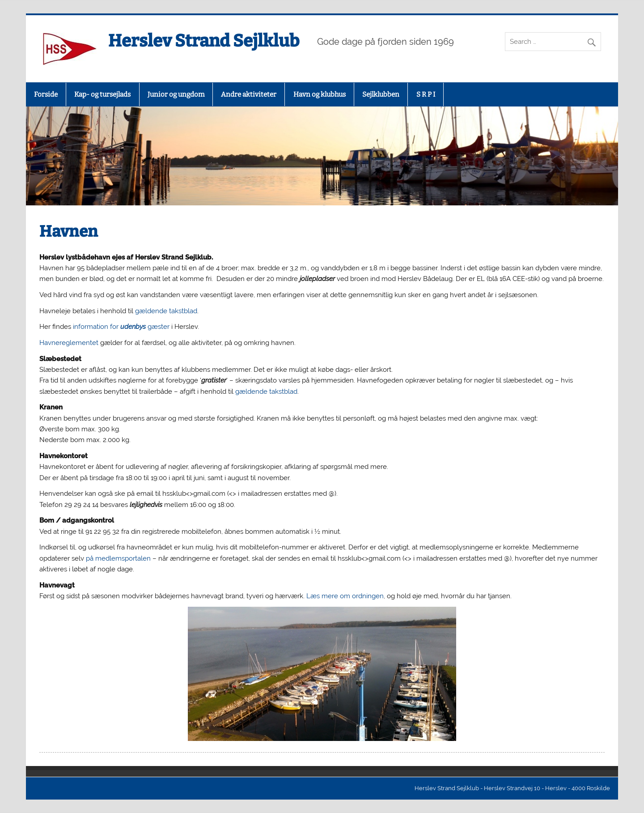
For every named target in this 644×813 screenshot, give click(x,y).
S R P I (426, 94)
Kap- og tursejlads (102, 94)
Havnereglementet (70, 343)
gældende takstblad (166, 311)
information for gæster (121, 327)
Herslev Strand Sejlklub (204, 41)
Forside (46, 94)
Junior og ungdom (176, 94)
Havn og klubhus (320, 94)
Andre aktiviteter (249, 94)
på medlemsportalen (118, 558)
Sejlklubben (381, 94)
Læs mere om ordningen (345, 596)
